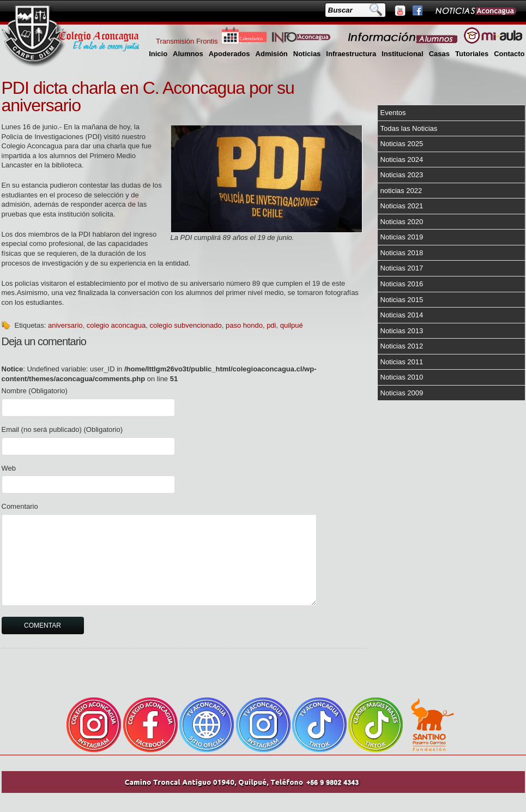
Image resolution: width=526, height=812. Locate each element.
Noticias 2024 (402, 160)
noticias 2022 (401, 191)
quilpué (292, 325)
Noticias (307, 54)
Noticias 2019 (402, 237)
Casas (439, 54)
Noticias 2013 (402, 331)
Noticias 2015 (402, 300)
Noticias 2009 (402, 393)
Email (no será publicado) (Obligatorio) (62, 429)
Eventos (393, 113)
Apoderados (229, 54)
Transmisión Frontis (187, 41)
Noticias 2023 (402, 175)
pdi (271, 325)
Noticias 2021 (402, 206)
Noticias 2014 (402, 315)
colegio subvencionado (185, 325)
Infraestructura (351, 54)
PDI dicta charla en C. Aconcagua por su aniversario (148, 97)
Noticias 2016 (402, 284)
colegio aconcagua (116, 325)
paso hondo (244, 325)
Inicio (158, 54)
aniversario (65, 325)
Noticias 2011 (402, 362)
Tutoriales (472, 54)
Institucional (403, 54)
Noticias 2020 (402, 222)
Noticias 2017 (402, 268)
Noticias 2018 (402, 253)
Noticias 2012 (402, 346)
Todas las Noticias (409, 128)
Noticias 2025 (402, 144)
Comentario (20, 506)
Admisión (272, 54)
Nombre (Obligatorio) (35, 391)
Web (9, 468)
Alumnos (188, 54)
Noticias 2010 (402, 377)
